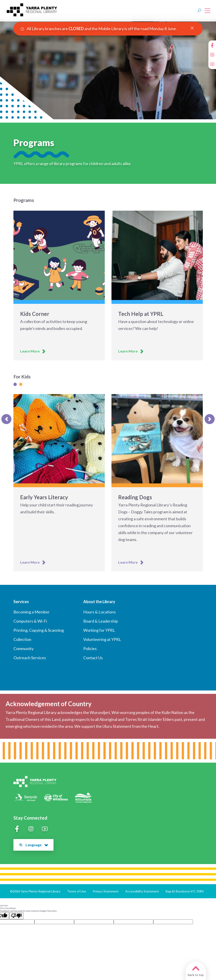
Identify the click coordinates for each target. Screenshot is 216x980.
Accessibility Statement (142, 891)
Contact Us (93, 658)
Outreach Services (30, 658)
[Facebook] (212, 45)
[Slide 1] (15, 384)
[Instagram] (212, 55)
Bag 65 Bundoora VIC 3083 (185, 891)
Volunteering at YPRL (102, 639)
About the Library (99, 602)
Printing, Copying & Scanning (39, 630)
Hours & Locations (99, 612)
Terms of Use (77, 891)
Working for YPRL (99, 630)
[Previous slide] (6, 419)
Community (24, 648)
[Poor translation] (16, 916)
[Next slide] (210, 419)
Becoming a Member (32, 612)
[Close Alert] (192, 28)
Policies (90, 648)
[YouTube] (212, 64)
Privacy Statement (106, 891)
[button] (46, 845)
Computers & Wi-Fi (30, 621)
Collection (22, 639)
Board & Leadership (101, 621)
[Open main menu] (206, 11)
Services (21, 602)
